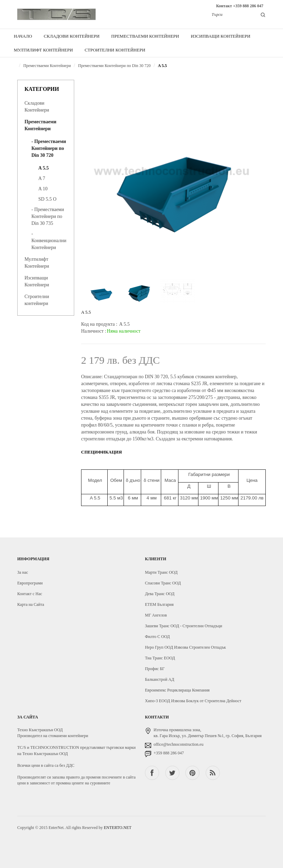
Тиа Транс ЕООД (160, 658)
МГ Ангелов (156, 615)
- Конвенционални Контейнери (49, 241)
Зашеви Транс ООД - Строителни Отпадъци (184, 626)
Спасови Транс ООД (163, 583)
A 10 (43, 189)
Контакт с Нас (30, 594)
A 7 (42, 178)
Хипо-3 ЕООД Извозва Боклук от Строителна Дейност (193, 701)
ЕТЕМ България (159, 604)
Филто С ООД (157, 637)
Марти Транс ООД (161, 572)
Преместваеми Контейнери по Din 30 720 (114, 66)
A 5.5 (163, 66)
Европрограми (30, 583)
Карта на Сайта (31, 604)
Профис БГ (155, 669)
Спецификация (101, 452)
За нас (23, 572)
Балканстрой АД (160, 679)
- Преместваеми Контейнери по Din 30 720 (49, 148)
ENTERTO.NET (118, 828)
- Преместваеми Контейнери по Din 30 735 (48, 216)
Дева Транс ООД (160, 594)
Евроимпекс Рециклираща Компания (177, 690)
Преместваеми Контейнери (47, 66)
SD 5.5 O (47, 199)
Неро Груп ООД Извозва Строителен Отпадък (186, 647)
